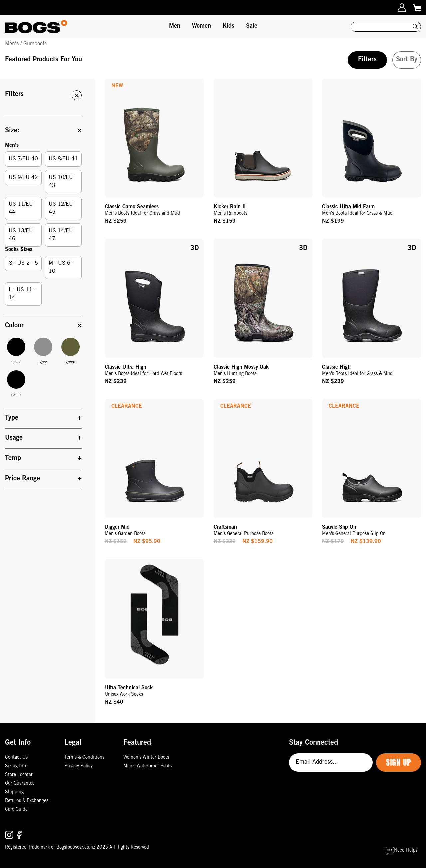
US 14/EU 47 (61, 235)
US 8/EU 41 (63, 159)
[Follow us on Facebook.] (19, 835)
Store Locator (19, 775)
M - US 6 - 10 (61, 267)
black (16, 351)
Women (202, 26)
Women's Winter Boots (146, 758)
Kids (228, 26)
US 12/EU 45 (61, 208)
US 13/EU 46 (21, 235)
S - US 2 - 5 (23, 263)
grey (43, 351)
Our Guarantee (20, 784)
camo (16, 384)
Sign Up (399, 762)
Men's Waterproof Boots (148, 766)
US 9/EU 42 (23, 178)
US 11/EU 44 (21, 208)
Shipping (14, 792)
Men (175, 26)
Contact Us (16, 758)
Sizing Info (16, 766)
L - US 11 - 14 (22, 294)
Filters (367, 60)
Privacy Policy (78, 766)
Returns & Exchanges (27, 801)
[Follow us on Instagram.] (10, 835)
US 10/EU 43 (61, 182)
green (70, 351)
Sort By (407, 60)
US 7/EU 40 (23, 159)
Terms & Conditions (84, 758)
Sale (252, 26)
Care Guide (16, 810)
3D (195, 249)
